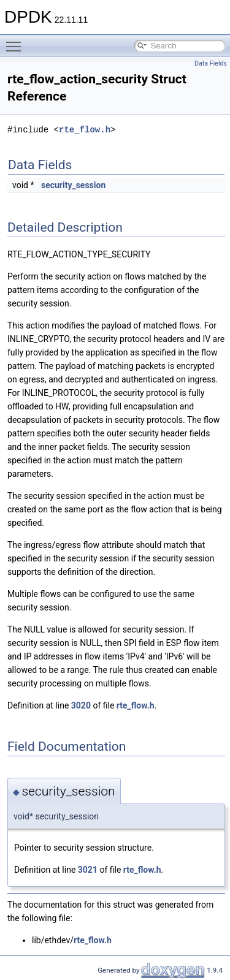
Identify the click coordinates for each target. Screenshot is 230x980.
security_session (73, 185)
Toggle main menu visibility (17, 41)
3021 (88, 870)
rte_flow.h (85, 130)
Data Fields (211, 63)
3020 (81, 705)
